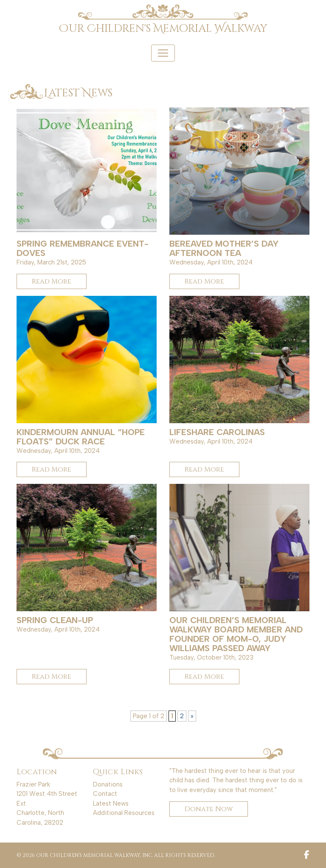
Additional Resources (124, 813)
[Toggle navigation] (163, 53)
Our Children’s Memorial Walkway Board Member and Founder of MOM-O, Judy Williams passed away (236, 634)
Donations (108, 784)
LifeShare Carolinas (217, 432)
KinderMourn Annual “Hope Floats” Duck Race (81, 437)
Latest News (111, 803)
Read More (52, 281)
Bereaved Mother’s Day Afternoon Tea (224, 248)
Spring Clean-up (55, 620)
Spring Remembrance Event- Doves (83, 248)
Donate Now (209, 809)
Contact (105, 794)
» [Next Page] (192, 716)
